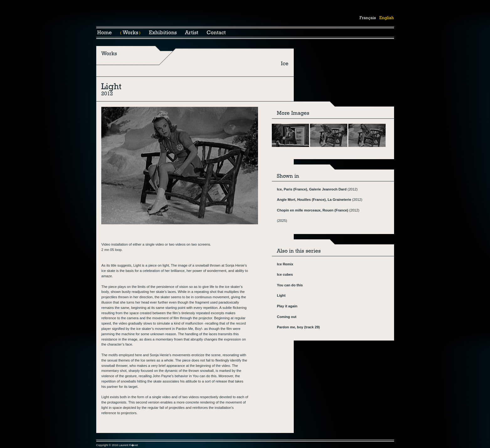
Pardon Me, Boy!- (190, 329)
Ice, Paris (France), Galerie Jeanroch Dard (312, 189)
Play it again (287, 306)
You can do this (290, 285)
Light (281, 295)
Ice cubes (285, 274)
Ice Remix (285, 264)
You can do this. (205, 376)
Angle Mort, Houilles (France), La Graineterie (314, 200)
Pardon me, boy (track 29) (298, 327)
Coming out (287, 317)
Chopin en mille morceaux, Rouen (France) (313, 210)
